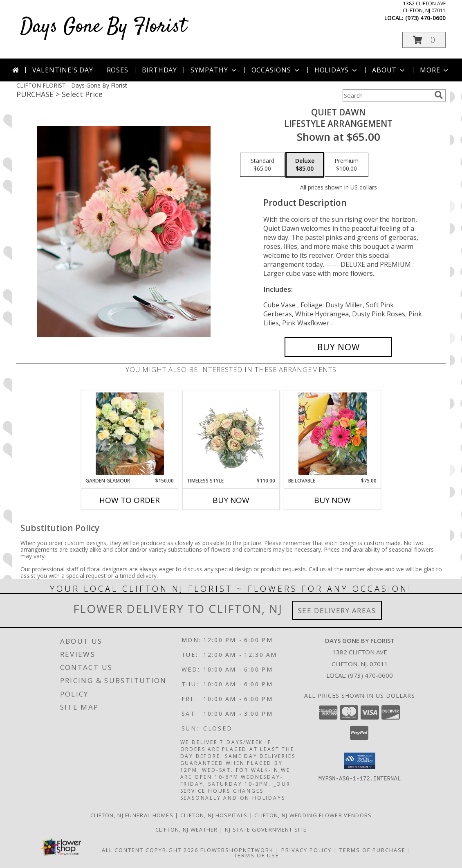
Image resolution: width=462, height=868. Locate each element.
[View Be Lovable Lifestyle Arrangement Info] (333, 434)
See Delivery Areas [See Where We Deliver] (337, 610)
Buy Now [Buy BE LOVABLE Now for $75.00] (332, 500)
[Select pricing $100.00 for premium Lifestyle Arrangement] (346, 165)
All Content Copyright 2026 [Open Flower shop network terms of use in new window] (150, 850)
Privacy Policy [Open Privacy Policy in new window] (306, 850)
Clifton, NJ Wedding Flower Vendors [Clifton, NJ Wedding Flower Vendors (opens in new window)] (313, 815)
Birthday (159, 70)
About (389, 70)
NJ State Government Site (266, 830)
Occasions (276, 70)
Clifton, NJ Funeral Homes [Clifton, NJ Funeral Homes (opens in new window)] (132, 815)
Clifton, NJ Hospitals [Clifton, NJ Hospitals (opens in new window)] (214, 815)
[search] (439, 95)
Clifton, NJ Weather (187, 830)
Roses (118, 70)
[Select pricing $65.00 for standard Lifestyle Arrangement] (262, 165)
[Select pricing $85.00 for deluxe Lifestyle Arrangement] (305, 165)
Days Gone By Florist (103, 27)
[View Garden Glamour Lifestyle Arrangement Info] (130, 434)
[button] (424, 40)
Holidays (336, 70)
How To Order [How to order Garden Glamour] (130, 500)
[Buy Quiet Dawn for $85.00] (338, 347)
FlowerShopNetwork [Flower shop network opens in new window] (237, 850)
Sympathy (214, 70)
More (435, 70)
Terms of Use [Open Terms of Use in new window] (257, 855)
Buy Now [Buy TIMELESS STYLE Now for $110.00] (231, 500)
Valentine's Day (63, 70)
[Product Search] (387, 95)
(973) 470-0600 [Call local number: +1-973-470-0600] (425, 18)
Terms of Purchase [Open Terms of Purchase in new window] (372, 850)
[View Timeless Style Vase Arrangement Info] (231, 434)
